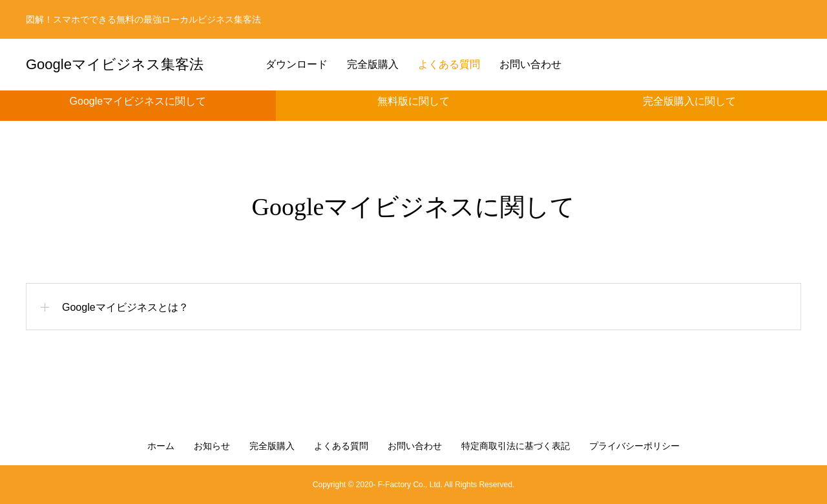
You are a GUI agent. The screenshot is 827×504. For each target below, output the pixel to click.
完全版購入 (373, 64)
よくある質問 (449, 64)
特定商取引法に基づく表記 (516, 446)
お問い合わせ (530, 64)
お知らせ (212, 446)
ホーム (161, 446)
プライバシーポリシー (634, 446)
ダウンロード (297, 64)
